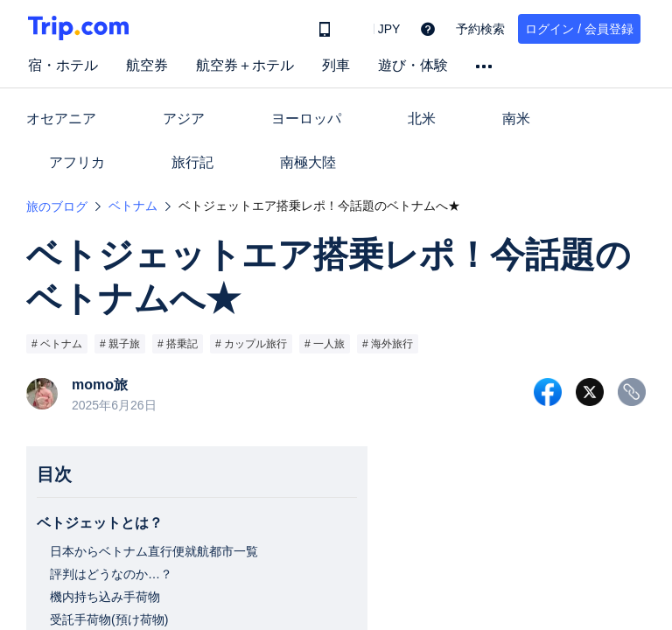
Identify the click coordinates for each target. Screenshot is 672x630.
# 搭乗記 (178, 344)
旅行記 (192, 162)
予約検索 (480, 29)
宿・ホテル (63, 65)
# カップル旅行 (251, 344)
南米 (516, 119)
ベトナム (133, 206)
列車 (336, 65)
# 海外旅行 (388, 344)
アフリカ (77, 162)
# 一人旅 (325, 344)
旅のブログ (57, 206)
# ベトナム (57, 344)
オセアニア (61, 119)
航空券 (147, 65)
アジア (184, 119)
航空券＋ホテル (245, 65)
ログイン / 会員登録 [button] (579, 29)
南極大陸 (308, 162)
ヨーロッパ (306, 119)
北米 (422, 119)
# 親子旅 (120, 344)
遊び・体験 (413, 65)
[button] (377, 29)
